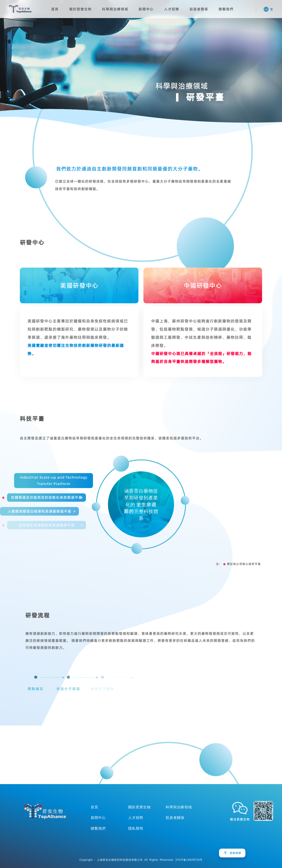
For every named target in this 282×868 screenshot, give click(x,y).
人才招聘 (172, 9)
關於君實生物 (80, 9)
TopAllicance (45, 812)
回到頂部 (236, 853)
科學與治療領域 (115, 9)
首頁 (55, 9)
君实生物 (20, 9)
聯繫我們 (226, 9)
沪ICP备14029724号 (189, 860)
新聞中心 (146, 9)
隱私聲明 (136, 828)
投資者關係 (199, 9)
